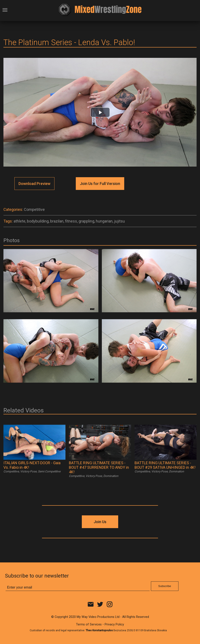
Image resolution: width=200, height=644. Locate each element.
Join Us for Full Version (100, 184)
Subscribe (165, 586)
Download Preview (34, 184)
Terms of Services (89, 624)
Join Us (100, 522)
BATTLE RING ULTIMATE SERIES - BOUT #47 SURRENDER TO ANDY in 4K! (99, 467)
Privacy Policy (114, 624)
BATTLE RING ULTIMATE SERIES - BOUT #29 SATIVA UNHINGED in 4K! (165, 465)
